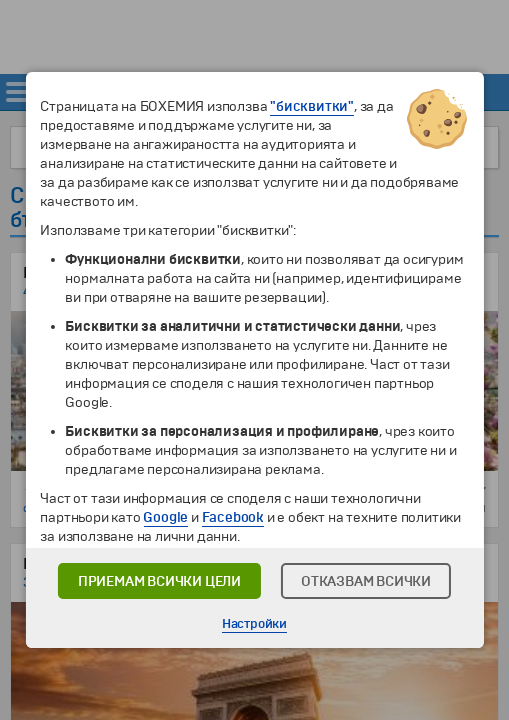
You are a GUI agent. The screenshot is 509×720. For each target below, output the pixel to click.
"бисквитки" (312, 106)
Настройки (254, 624)
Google (165, 517)
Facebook (233, 517)
